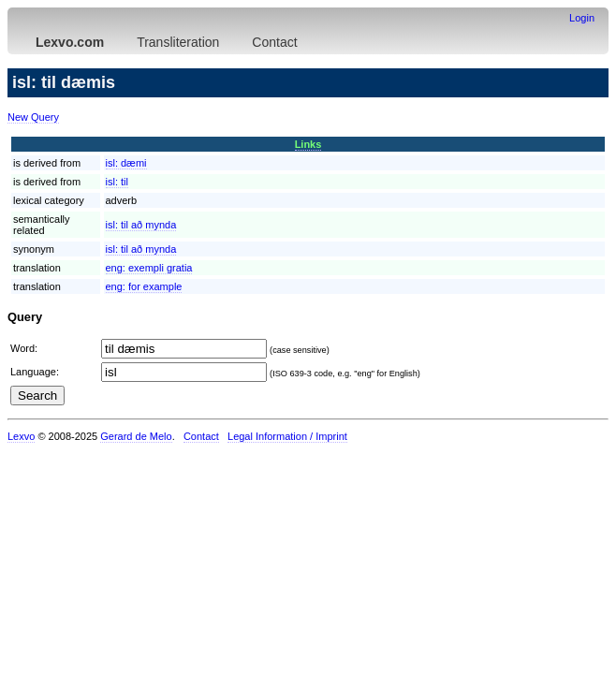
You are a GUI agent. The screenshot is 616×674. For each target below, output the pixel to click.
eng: (149, 268)
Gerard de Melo (136, 436)
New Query (33, 117)
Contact (274, 42)
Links (308, 144)
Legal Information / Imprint (287, 436)
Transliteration (178, 42)
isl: (126, 163)
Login (582, 18)
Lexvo (21, 436)
